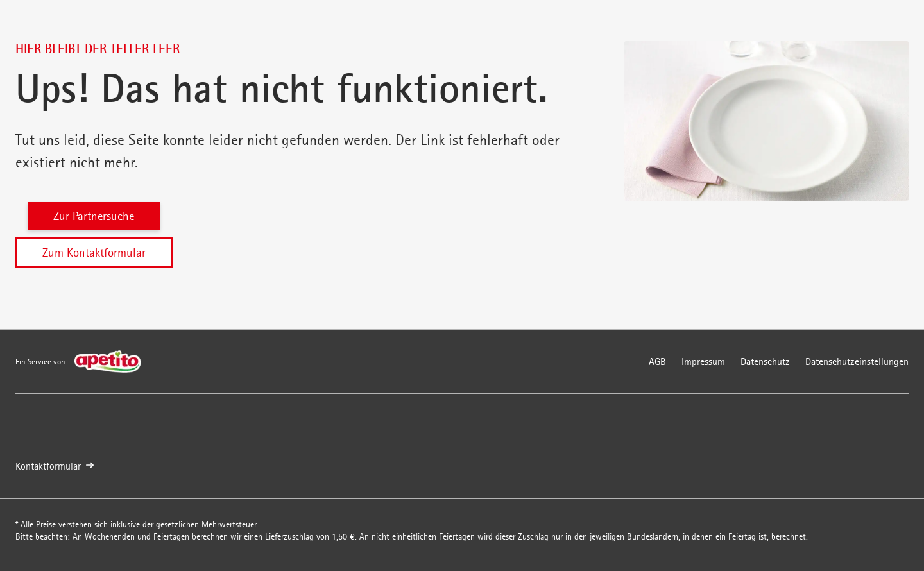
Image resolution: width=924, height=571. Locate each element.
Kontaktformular (55, 466)
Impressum (703, 362)
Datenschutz (765, 362)
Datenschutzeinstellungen (857, 362)
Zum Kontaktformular (94, 252)
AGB (657, 362)
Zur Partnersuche (94, 216)
